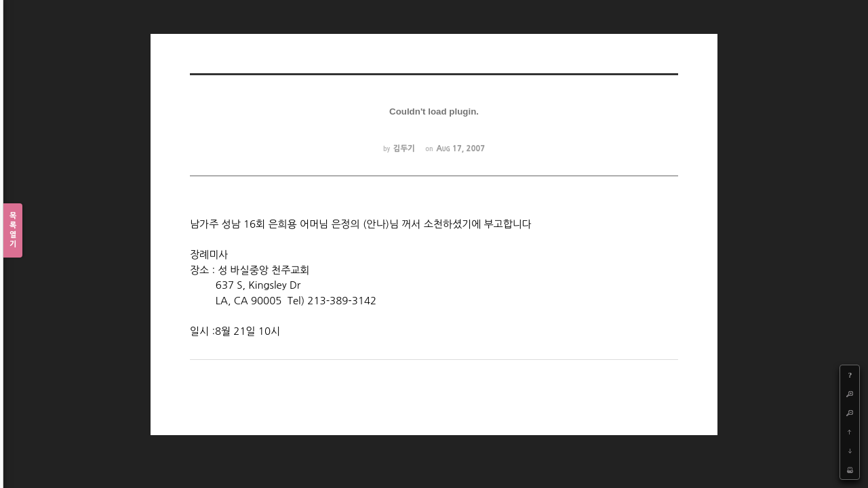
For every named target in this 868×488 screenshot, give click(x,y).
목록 (13, 231)
